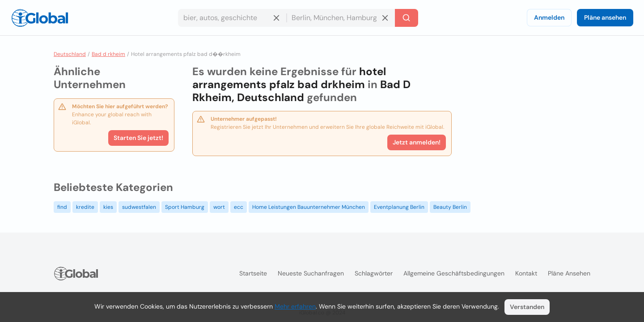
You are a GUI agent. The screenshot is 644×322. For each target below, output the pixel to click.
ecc (239, 207)
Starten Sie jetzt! (138, 138)
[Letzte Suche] (407, 18)
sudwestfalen (139, 207)
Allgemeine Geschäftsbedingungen (454, 273)
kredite (85, 207)
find (62, 207)
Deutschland (70, 54)
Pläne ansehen (605, 17)
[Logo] (40, 18)
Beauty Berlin (450, 207)
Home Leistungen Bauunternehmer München (309, 207)
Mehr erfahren (295, 306)
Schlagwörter (374, 273)
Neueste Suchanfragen (311, 273)
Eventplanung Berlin (399, 207)
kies (108, 207)
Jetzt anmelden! (417, 142)
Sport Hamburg (185, 207)
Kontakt (526, 273)
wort (219, 207)
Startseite (253, 273)
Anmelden (549, 17)
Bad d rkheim (108, 54)
